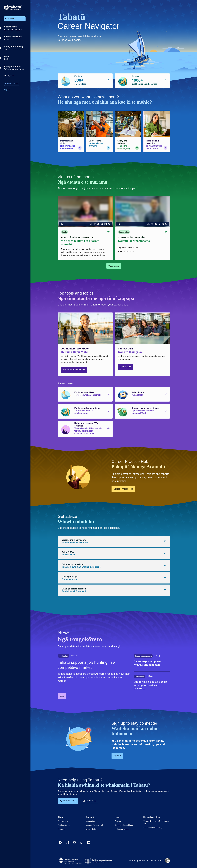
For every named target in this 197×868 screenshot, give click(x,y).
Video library (114, 266)
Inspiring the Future (153, 828)
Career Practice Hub (123, 489)
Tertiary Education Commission (157, 822)
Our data (61, 829)
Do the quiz (125, 367)
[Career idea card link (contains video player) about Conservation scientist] (142, 228)
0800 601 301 (68, 801)
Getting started (64, 825)
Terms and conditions (124, 825)
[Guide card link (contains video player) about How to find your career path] (85, 228)
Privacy (118, 821)
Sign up (117, 756)
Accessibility (92, 829)
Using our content (122, 829)
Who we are (63, 821)
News (62, 696)
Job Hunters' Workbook (74, 370)
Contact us (89, 801)
